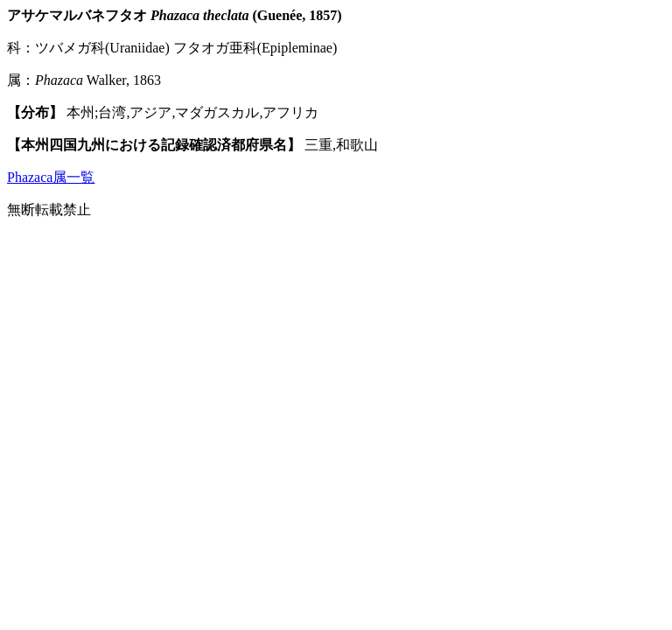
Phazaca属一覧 (51, 177)
